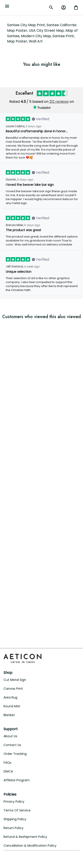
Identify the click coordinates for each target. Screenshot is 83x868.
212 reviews (59, 102)
